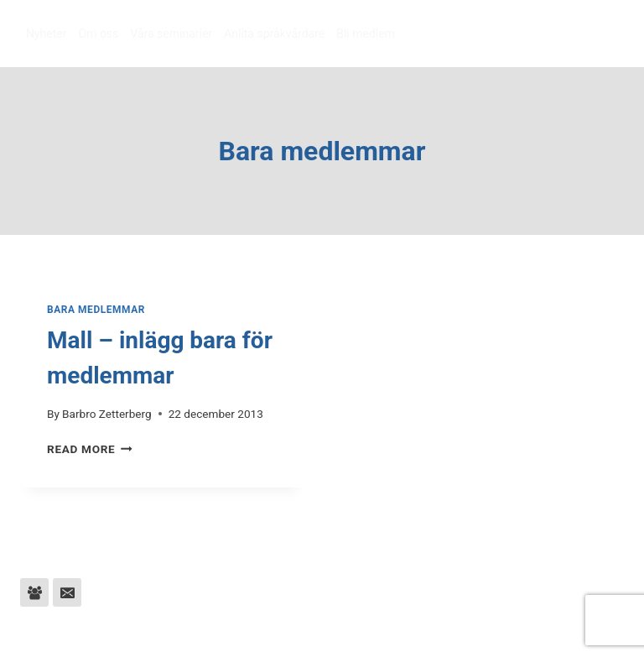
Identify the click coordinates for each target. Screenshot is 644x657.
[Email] (67, 592)
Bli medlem (366, 34)
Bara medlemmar (96, 310)
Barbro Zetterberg (107, 414)
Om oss (99, 34)
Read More (90, 449)
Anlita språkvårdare (274, 34)
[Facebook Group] (34, 592)
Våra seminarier (171, 34)
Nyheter (47, 34)
